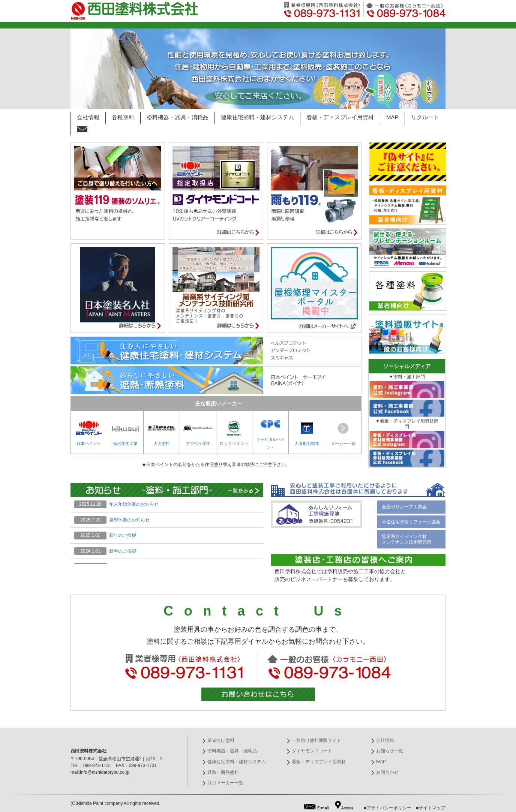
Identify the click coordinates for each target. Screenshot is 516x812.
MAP (392, 117)
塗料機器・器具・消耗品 (178, 117)
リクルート (425, 117)
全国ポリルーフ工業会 (404, 507)
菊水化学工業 (125, 433)
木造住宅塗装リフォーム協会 (411, 522)
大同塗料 (162, 433)
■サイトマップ (431, 808)
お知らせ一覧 (390, 751)
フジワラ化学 (198, 433)
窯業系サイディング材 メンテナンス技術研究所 (406, 539)
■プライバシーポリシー (388, 808)
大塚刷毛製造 (307, 433)
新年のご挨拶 (123, 535)
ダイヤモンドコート (312, 751)
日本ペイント (89, 433)
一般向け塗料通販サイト (316, 740)
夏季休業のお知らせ (129, 520)
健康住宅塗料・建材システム (257, 117)
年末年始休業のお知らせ (134, 504)
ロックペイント (234, 433)
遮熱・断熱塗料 (223, 772)
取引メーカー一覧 (225, 783)
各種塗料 (123, 117)
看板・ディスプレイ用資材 (340, 117)
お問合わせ (387, 772)
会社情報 (88, 117)
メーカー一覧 (343, 433)
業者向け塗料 (221, 740)
